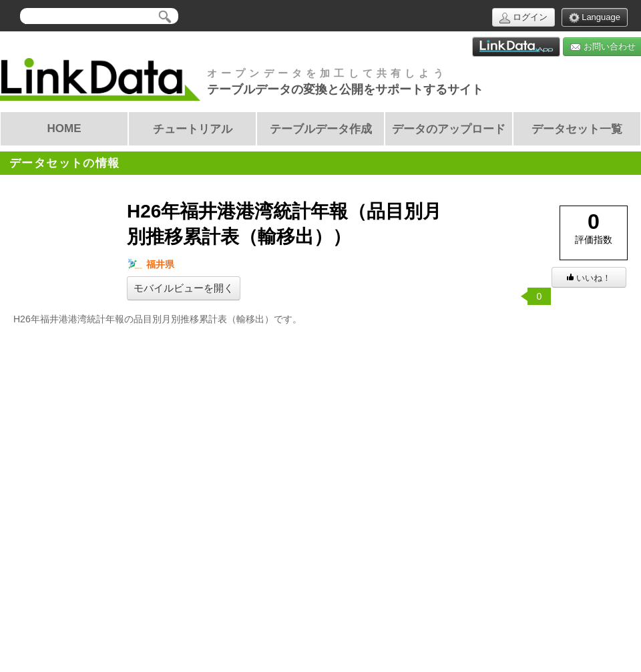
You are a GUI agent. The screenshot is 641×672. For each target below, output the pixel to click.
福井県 (151, 265)
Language (595, 18)
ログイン (523, 18)
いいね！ (589, 278)
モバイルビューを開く (184, 288)
